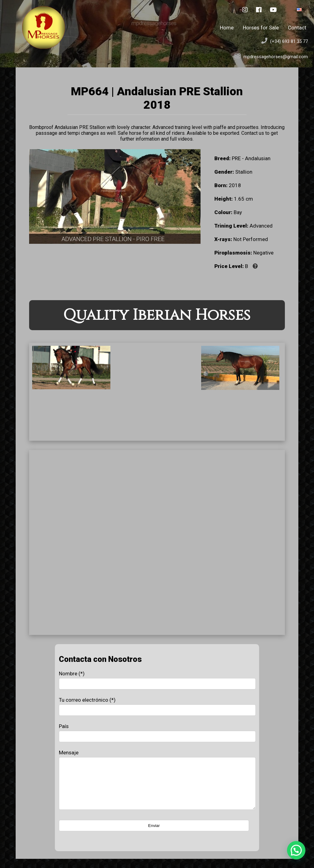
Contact (297, 28)
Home (227, 28)
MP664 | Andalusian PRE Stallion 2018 (157, 98)
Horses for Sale (261, 28)
